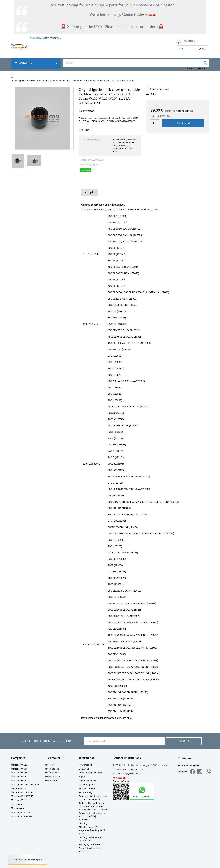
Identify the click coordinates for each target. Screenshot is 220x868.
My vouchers (51, 781)
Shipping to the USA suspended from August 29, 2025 (92, 830)
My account (52, 758)
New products (85, 765)
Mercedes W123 (19, 765)
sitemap (201, 68)
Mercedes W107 (19, 769)
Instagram (183, 771)
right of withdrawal (88, 781)
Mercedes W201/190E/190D (25, 784)
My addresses (52, 773)
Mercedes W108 (19, 788)
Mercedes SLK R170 (21, 813)
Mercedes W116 (19, 800)
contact (190, 68)
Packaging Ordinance (89, 844)
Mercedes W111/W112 (22, 792)
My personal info (53, 777)
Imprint (82, 777)
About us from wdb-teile (90, 773)
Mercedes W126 (19, 773)
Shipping (83, 823)
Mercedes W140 (19, 777)
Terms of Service (87, 788)
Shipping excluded (185, 111)
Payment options (87, 784)
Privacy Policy (86, 792)
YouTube (194, 765)
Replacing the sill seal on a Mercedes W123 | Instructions (92, 816)
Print (153, 94)
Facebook (183, 765)
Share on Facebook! (159, 89)
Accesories (16, 804)
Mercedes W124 (19, 781)
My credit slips (52, 769)
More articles (17, 808)
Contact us (84, 769)
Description (90, 192)
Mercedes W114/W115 (22, 796)
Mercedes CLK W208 (21, 817)
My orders (50, 765)
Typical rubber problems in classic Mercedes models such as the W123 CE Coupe (93, 806)
